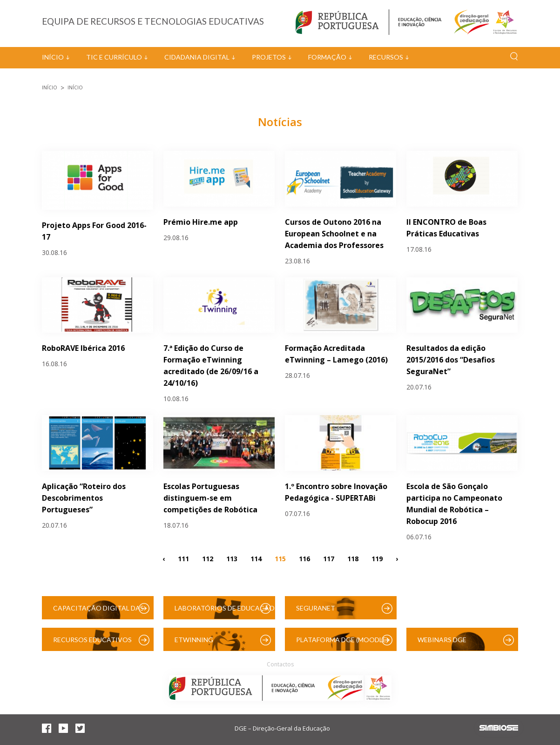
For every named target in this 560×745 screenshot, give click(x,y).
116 (304, 558)
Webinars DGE (442, 640)
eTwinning (194, 640)
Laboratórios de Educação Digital (225, 612)
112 (208, 558)
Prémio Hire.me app (201, 222)
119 (377, 558)
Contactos (280, 664)
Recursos (386, 57)
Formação (327, 57)
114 (256, 558)
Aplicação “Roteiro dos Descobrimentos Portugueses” (84, 498)
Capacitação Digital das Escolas (98, 612)
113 (232, 558)
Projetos (269, 57)
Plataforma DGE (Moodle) (342, 640)
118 (353, 558)
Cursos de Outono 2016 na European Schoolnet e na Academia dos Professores (334, 234)
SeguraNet (316, 608)
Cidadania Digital (197, 57)
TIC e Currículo (114, 57)
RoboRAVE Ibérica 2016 (83, 348)
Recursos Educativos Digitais (92, 643)
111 (183, 558)
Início (53, 57)
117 (329, 558)
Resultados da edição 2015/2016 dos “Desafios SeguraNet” (451, 360)
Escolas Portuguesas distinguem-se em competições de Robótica (210, 498)
